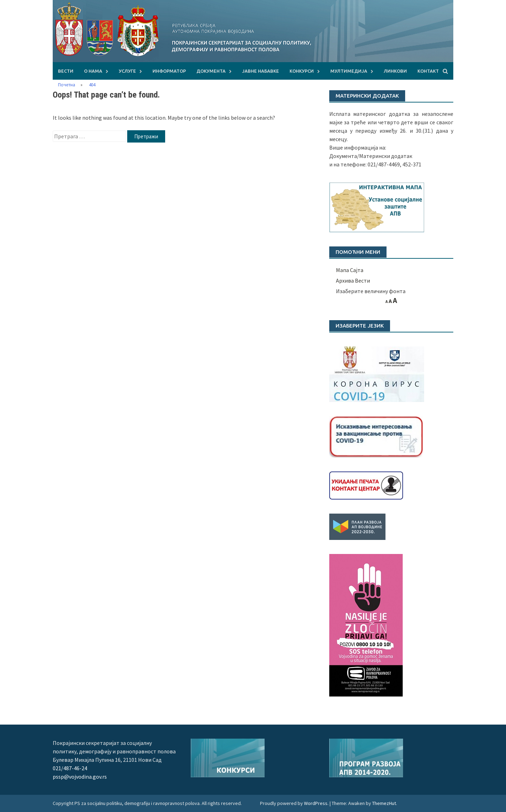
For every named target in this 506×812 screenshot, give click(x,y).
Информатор (169, 71)
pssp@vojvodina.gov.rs (80, 777)
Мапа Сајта (350, 270)
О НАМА (93, 71)
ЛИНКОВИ (395, 71)
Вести (66, 71)
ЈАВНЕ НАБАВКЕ (261, 71)
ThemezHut (384, 803)
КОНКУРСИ (302, 71)
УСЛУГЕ (127, 71)
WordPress (316, 803)
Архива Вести (353, 280)
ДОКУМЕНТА (211, 71)
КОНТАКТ (428, 71)
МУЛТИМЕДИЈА (349, 71)
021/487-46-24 (70, 768)
